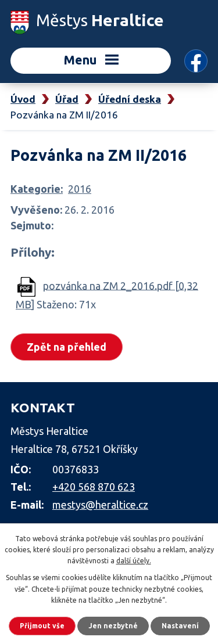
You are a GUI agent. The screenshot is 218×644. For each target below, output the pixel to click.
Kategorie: (37, 189)
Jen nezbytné (113, 626)
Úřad (67, 99)
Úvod (23, 99)
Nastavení (180, 626)
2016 (80, 189)
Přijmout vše (42, 626)
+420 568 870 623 (94, 487)
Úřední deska (130, 99)
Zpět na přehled (67, 347)
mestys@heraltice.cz (100, 505)
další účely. (134, 561)
